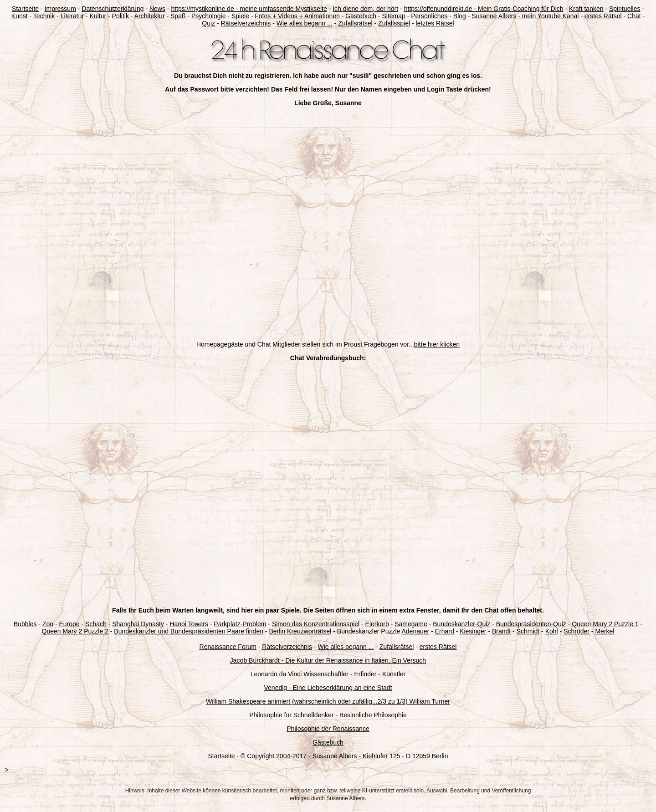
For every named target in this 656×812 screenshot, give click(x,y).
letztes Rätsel (435, 23)
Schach (96, 624)
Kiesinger (473, 631)
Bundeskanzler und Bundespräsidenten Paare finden (189, 631)
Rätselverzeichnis (246, 23)
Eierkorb (377, 624)
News (157, 9)
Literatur (72, 16)
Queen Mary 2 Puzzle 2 (75, 631)
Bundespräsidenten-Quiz (531, 624)
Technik (44, 16)
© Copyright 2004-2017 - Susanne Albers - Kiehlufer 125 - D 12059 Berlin (344, 756)
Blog (460, 16)
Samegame (411, 624)
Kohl (552, 631)
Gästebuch (361, 16)
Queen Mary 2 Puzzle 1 (605, 624)
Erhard (445, 631)
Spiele (240, 16)
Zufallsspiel (394, 23)
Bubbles (25, 624)
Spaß (178, 16)
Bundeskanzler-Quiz (461, 624)
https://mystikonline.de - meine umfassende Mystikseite (249, 9)
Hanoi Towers (189, 624)
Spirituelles (625, 9)
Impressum (60, 9)
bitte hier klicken (437, 344)
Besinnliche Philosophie (373, 715)
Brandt (501, 631)
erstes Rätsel (603, 16)
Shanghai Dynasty (138, 624)
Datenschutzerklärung (113, 9)
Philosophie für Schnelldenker (291, 715)
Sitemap (393, 16)
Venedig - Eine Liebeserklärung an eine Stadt (328, 688)
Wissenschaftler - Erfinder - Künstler (354, 674)
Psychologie (209, 16)
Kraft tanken (586, 9)
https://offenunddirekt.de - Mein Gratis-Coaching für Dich (484, 9)
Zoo (48, 624)
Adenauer (415, 631)
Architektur (150, 16)
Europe (69, 624)
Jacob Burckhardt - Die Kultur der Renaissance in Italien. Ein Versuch (328, 660)
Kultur (98, 16)
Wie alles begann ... (305, 23)
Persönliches (429, 16)
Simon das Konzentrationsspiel (316, 624)
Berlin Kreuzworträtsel (300, 631)
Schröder (577, 631)
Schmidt (528, 631)
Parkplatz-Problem (240, 624)
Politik (120, 16)
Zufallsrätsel (355, 23)
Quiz (208, 23)
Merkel (605, 631)
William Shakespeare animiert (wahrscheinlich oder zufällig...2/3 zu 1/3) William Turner (328, 701)
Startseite (25, 9)
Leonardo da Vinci (276, 674)
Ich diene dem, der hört (365, 9)
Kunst (20, 16)
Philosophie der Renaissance (328, 729)
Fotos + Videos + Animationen (297, 16)
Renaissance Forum (228, 647)
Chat (634, 16)
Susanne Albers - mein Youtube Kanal (525, 16)
